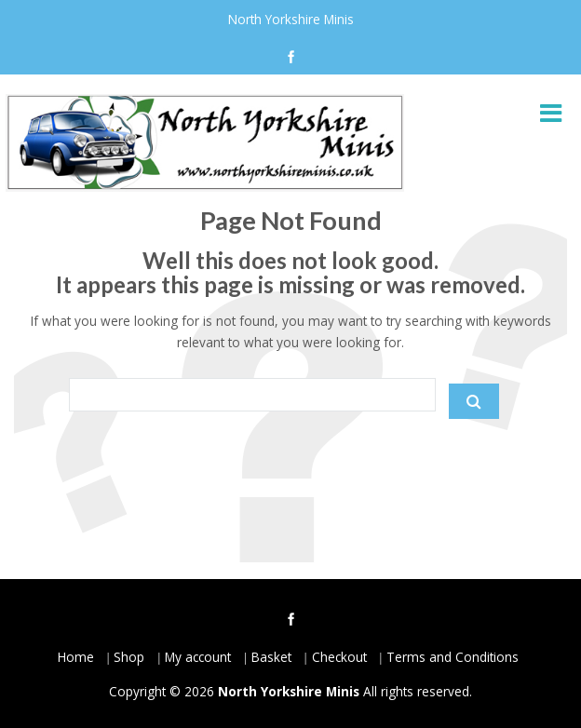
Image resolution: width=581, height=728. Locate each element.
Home (76, 657)
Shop (129, 657)
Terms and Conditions (453, 657)
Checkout (339, 657)
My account (198, 657)
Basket (271, 657)
